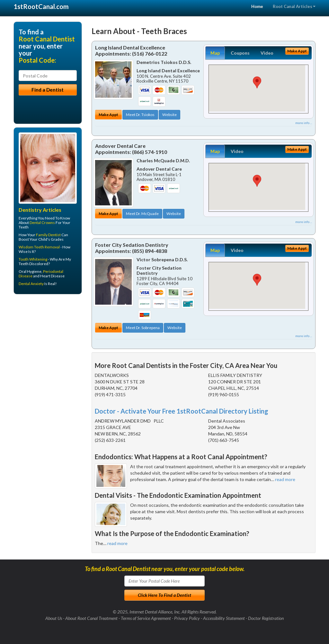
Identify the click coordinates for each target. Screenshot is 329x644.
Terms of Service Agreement (146, 618)
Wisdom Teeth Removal (39, 247)
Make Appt (108, 115)
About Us (54, 618)
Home (257, 6)
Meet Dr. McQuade (142, 214)
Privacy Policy (187, 618)
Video (267, 53)
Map (215, 53)
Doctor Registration (266, 618)
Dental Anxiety (31, 284)
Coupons (240, 53)
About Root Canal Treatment (91, 618)
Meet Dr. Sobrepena (143, 328)
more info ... (304, 123)
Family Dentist (48, 235)
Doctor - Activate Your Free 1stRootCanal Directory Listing (182, 411)
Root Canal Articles (294, 6)
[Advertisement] (46, 349)
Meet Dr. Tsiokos (140, 115)
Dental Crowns (42, 223)
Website (169, 115)
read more (285, 479)
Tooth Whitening (33, 259)
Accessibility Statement (224, 618)
